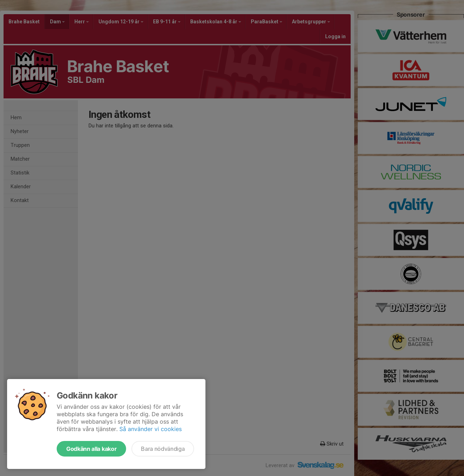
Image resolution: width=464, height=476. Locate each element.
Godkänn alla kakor (91, 449)
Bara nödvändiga (163, 449)
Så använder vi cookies (151, 429)
